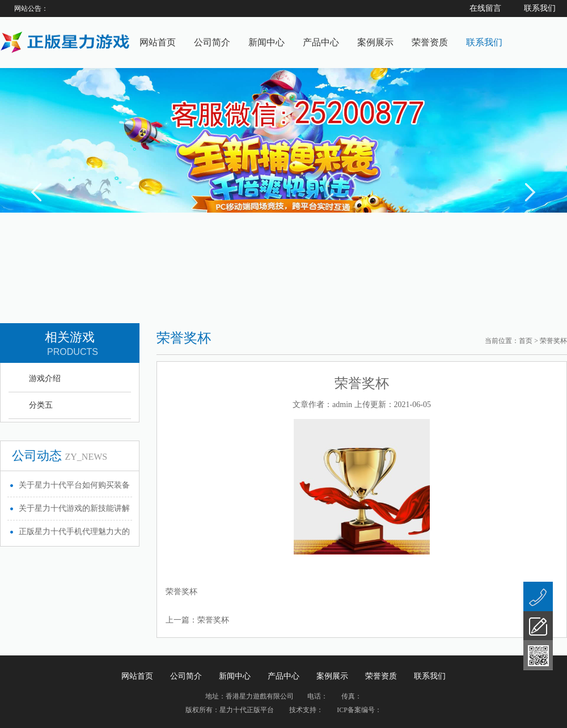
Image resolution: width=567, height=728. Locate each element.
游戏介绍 (45, 378)
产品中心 (321, 42)
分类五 (41, 405)
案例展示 (375, 42)
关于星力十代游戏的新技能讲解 (74, 508)
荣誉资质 (430, 42)
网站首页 (158, 42)
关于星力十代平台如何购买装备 (74, 485)
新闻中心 (266, 42)
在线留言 (485, 8)
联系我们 (484, 42)
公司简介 (212, 42)
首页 (526, 341)
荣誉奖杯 (213, 620)
